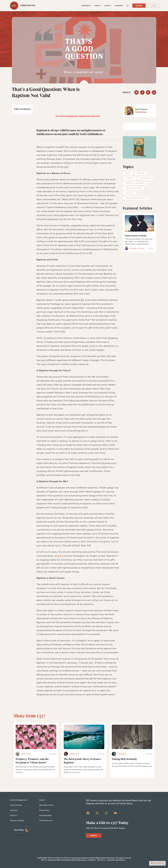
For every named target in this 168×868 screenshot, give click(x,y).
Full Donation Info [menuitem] (46, 820)
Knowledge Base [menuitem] (45, 815)
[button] (128, 6)
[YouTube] (115, 813)
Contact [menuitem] (42, 800)
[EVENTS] (108, 6)
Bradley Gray (74, 754)
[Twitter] (97, 813)
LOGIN (153, 6)
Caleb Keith (122, 754)
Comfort (129, 178)
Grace (128, 173)
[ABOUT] (98, 6)
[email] (154, 92)
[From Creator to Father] (139, 223)
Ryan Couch (26, 754)
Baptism (141, 173)
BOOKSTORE (119, 6)
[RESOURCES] (86, 6)
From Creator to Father (136, 236)
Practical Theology (134, 188)
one (59, 556)
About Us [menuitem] (14, 815)
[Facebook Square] (88, 813)
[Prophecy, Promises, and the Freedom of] (36, 737)
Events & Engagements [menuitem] (19, 800)
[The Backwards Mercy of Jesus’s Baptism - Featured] (84, 737)
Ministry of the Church (135, 183)
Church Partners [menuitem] (16, 805)
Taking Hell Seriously (124, 759)
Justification (145, 178)
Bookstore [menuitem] (14, 810)
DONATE (139, 6)
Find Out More (141, 112)
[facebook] (142, 92)
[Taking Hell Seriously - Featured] (132, 737)
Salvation (130, 193)
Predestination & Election (136, 198)
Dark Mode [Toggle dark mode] (22, 830)
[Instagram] (106, 813)
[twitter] (148, 92)
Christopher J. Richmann (137, 248)
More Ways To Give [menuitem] (46, 805)
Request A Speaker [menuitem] (17, 820)
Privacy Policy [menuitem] (44, 810)
